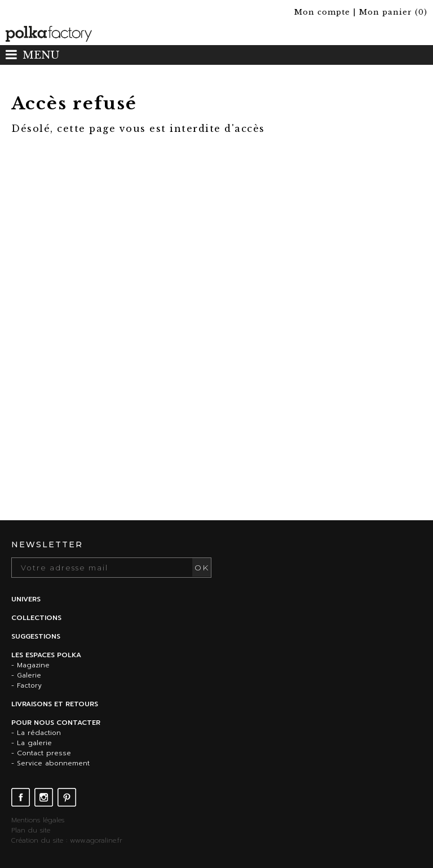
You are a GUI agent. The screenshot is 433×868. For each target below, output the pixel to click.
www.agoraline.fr (96, 840)
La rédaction (39, 733)
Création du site (37, 840)
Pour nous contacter (56, 723)
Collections (36, 618)
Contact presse (44, 753)
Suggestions (36, 636)
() (393, 12)
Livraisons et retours (55, 704)
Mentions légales (38, 820)
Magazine (33, 665)
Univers (26, 599)
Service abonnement (53, 763)
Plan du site (31, 830)
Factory (29, 685)
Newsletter (47, 544)
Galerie (29, 675)
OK (202, 568)
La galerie (34, 743)
